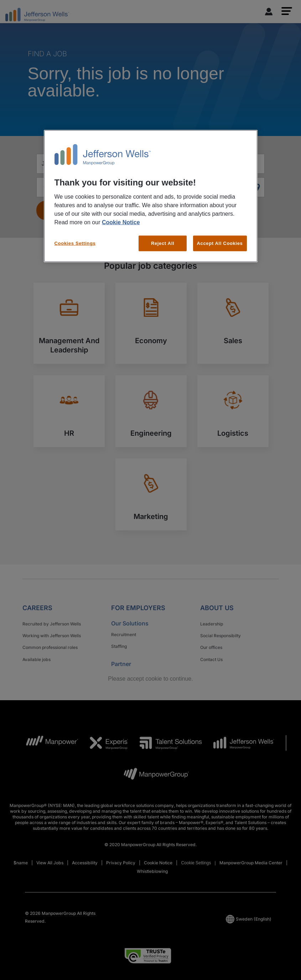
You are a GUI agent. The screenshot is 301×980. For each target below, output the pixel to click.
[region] (151, 196)
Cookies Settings (75, 243)
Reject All (163, 243)
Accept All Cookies (220, 243)
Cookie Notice (121, 222)
